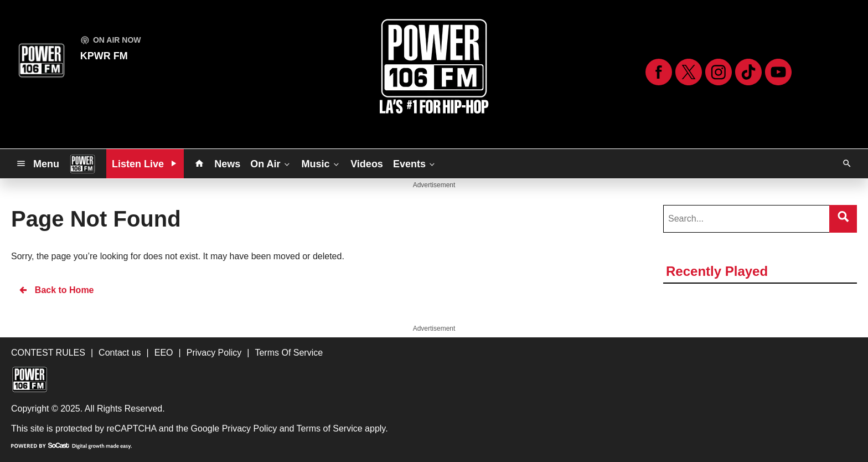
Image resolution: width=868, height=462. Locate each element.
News (227, 164)
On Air (271, 163)
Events (415, 163)
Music (321, 163)
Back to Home (56, 290)
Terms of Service (330, 428)
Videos (367, 164)
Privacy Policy (250, 428)
